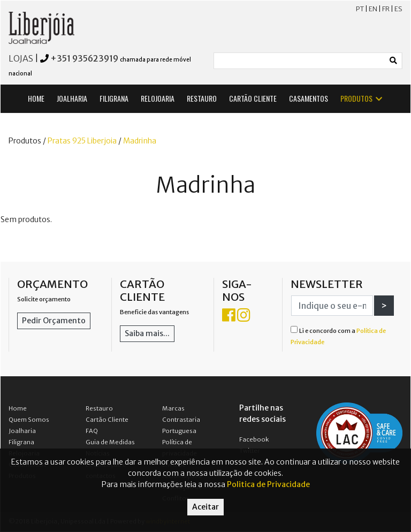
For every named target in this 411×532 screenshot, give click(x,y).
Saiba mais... (147, 333)
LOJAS (21, 58)
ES (398, 9)
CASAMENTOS (309, 98)
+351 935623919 (84, 58)
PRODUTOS (362, 98)
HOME (36, 98)
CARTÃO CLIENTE (253, 98)
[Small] (300, 61)
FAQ (92, 431)
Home (18, 408)
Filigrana (21, 442)
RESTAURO (202, 98)
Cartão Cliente (107, 420)
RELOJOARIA (158, 98)
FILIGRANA (114, 98)
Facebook (254, 439)
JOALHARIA (72, 98)
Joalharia (22, 431)
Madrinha (140, 141)
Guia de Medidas (110, 442)
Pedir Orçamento (54, 321)
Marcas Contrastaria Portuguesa (181, 420)
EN (373, 9)
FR (386, 9)
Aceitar (205, 507)
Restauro (99, 408)
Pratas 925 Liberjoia (82, 141)
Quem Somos (29, 420)
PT (360, 9)
